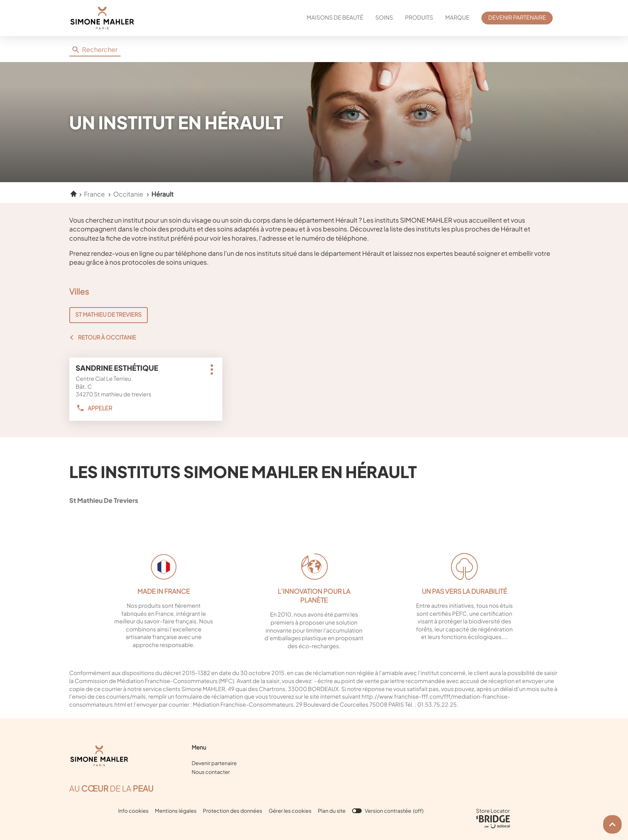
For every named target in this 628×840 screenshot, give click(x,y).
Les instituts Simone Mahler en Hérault (243, 471)
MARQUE (457, 18)
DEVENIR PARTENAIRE (517, 18)
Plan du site (332, 811)
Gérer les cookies (290, 811)
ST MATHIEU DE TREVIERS (109, 315)
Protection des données (233, 811)
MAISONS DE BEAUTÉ (335, 18)
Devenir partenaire (214, 763)
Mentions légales (176, 811)
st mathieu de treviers (124, 500)
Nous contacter (210, 772)
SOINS (384, 18)
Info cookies (133, 811)
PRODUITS (419, 18)
